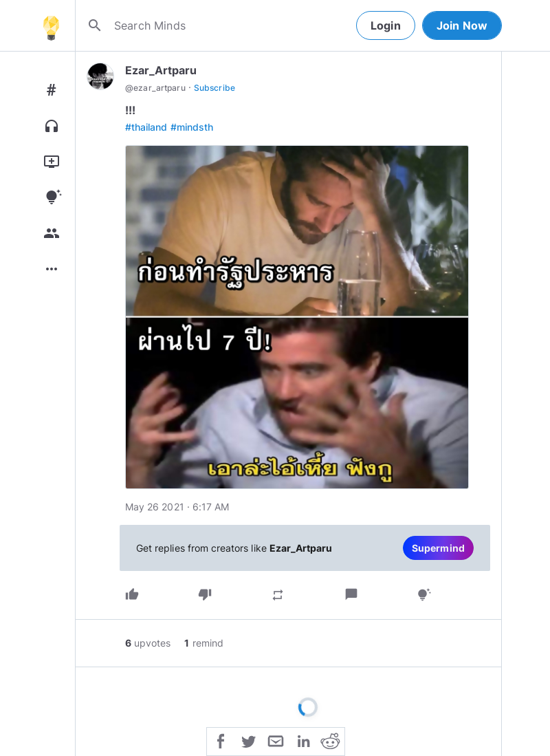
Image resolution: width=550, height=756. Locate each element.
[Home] (51, 25)
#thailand (146, 127)
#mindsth (192, 127)
